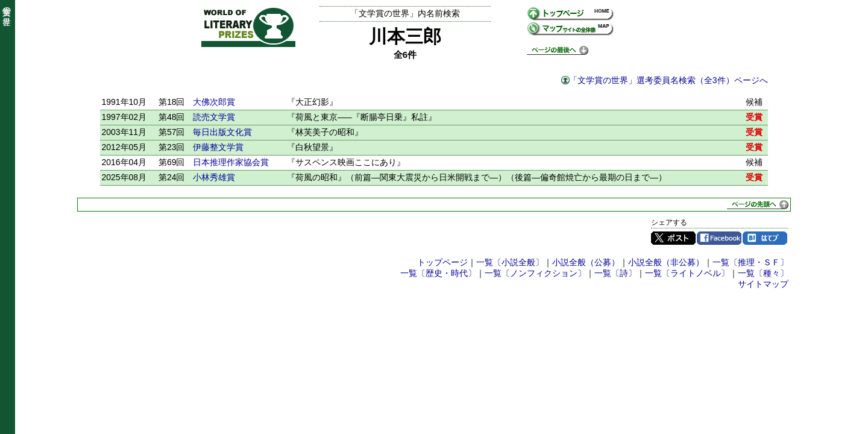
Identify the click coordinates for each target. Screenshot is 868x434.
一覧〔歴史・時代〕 (438, 273)
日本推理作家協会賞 (231, 162)
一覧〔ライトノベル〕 (687, 273)
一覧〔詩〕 (615, 273)
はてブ (765, 238)
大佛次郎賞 (214, 102)
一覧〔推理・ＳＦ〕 (750, 262)
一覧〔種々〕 (763, 273)
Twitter (673, 238)
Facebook (719, 238)
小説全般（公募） (586, 262)
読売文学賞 (214, 117)
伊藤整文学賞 (218, 147)
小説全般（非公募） (666, 262)
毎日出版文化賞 (222, 132)
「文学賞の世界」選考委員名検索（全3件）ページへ (668, 80)
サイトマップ (763, 284)
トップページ (442, 262)
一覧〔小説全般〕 (510, 262)
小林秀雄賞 (214, 177)
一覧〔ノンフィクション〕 (535, 273)
